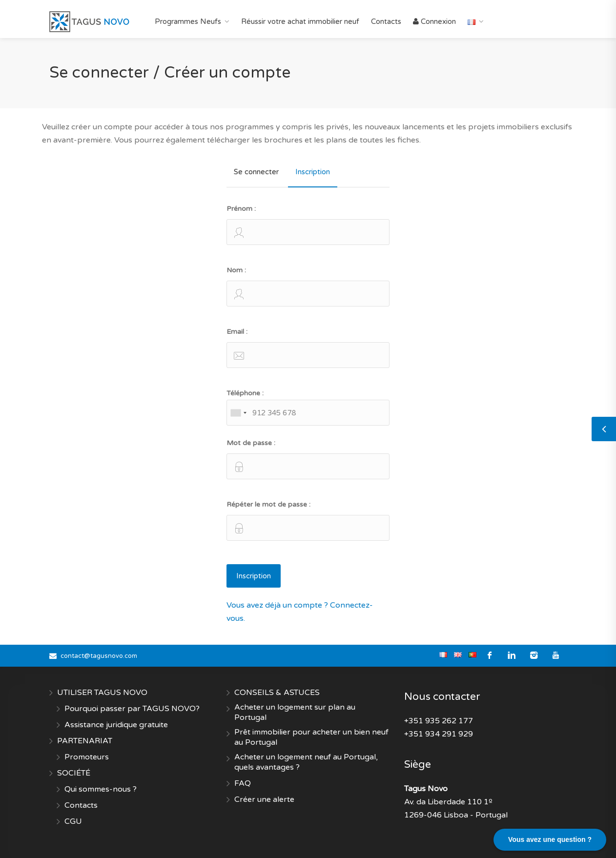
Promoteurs (87, 757)
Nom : (308, 286)
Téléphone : (308, 407)
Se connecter (256, 172)
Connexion (434, 21)
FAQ (243, 783)
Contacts (386, 21)
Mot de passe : (308, 459)
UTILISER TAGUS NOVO (102, 693)
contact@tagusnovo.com (99, 656)
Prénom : (308, 225)
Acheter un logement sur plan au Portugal (295, 712)
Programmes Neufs (188, 21)
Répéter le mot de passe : (308, 521)
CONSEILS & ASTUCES (277, 693)
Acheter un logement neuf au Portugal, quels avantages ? (306, 762)
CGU (73, 821)
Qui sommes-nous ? (101, 789)
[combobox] (238, 413)
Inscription (313, 172)
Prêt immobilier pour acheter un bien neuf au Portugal (311, 737)
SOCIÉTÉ (74, 773)
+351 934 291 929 (439, 734)
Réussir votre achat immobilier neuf (300, 21)
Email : (308, 348)
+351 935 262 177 (439, 721)
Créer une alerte (264, 799)
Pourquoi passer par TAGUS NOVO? (132, 709)
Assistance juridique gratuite (116, 725)
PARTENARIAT (85, 741)
